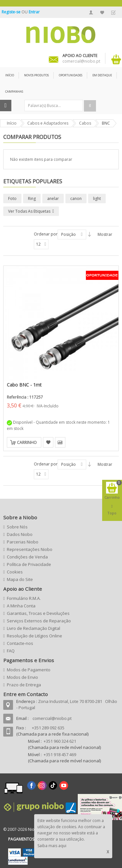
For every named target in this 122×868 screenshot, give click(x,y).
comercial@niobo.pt (52, 718)
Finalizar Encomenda (113, 12)
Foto (12, 198)
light (97, 198)
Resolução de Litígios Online (34, 636)
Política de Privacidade (29, 564)
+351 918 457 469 (60, 754)
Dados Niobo (20, 534)
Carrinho (27, 442)
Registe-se (12, 12)
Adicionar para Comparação (60, 442)
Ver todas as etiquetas (29, 211)
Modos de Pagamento (29, 670)
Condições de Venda (27, 557)
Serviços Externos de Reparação (39, 621)
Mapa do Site (20, 579)
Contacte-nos (20, 643)
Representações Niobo (30, 549)
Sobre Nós (17, 527)
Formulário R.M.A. (24, 598)
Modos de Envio (22, 677)
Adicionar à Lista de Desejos (48, 442)
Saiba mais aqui (52, 846)
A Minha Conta (91, 12)
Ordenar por (46, 234)
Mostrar (105, 234)
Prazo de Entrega (24, 685)
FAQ (11, 651)
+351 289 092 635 (48, 728)
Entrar (34, 12)
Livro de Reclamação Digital (34, 628)
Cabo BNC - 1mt (24, 385)
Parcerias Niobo (23, 542)
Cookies (15, 572)
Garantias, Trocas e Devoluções (38, 613)
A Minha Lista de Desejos (102, 12)
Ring (32, 198)
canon (76, 198)
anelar (53, 198)
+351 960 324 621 (60, 741)
